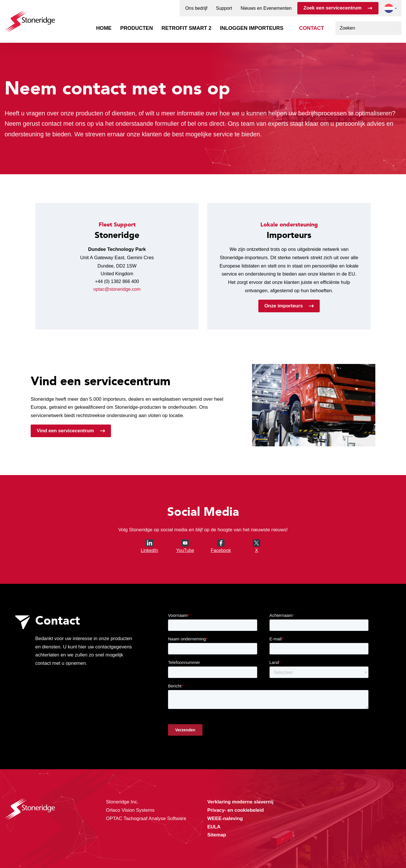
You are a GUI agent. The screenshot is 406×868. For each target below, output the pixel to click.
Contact (312, 28)
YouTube (185, 546)
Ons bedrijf (196, 8)
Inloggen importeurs (252, 28)
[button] (389, 8)
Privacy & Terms (218, 851)
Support (224, 8)
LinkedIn (150, 546)
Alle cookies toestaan (300, 822)
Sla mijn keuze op (300, 834)
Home (104, 28)
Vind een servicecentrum (65, 431)
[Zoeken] (394, 28)
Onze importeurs (284, 306)
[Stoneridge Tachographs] (30, 19)
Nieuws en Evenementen (266, 8)
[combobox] (368, 28)
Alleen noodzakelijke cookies (300, 846)
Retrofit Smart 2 (186, 28)
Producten (136, 28)
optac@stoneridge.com (117, 289)
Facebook (221, 550)
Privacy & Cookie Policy (139, 851)
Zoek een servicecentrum (332, 8)
